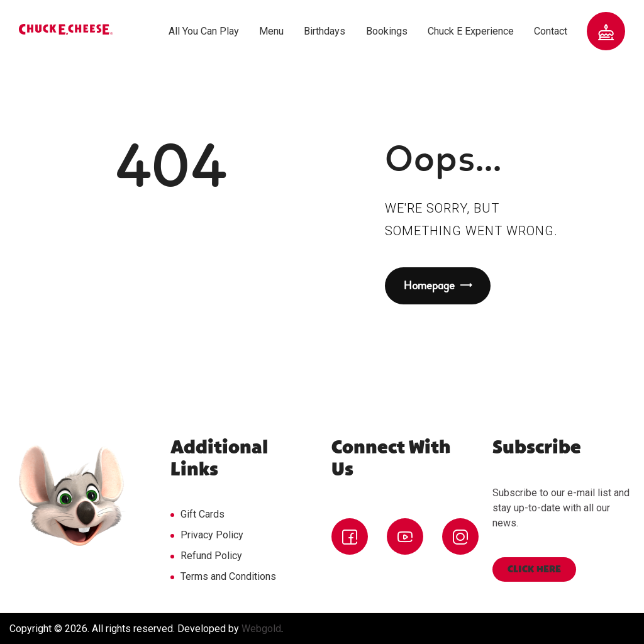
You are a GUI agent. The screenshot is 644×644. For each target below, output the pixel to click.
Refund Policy (211, 556)
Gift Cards (203, 514)
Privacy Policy (212, 535)
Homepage (429, 286)
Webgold (261, 629)
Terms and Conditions (228, 576)
